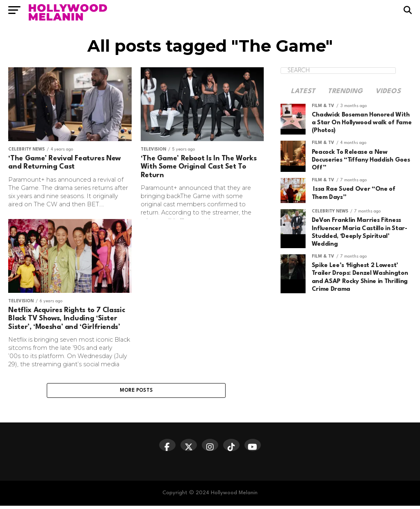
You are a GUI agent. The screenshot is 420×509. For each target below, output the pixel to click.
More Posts (136, 392)
